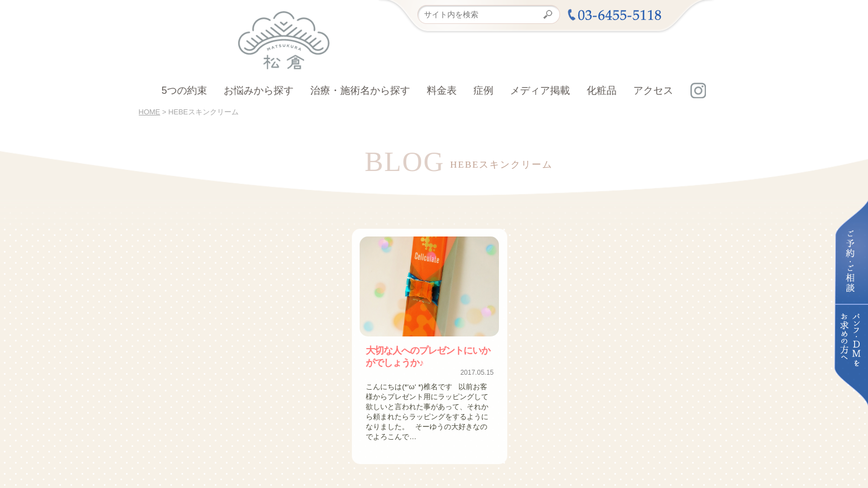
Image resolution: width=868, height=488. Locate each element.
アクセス (653, 90)
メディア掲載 (540, 90)
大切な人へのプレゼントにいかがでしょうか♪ (428, 356)
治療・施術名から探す (360, 90)
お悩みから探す (259, 90)
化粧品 (602, 90)
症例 (483, 90)
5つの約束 (184, 90)
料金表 (442, 90)
